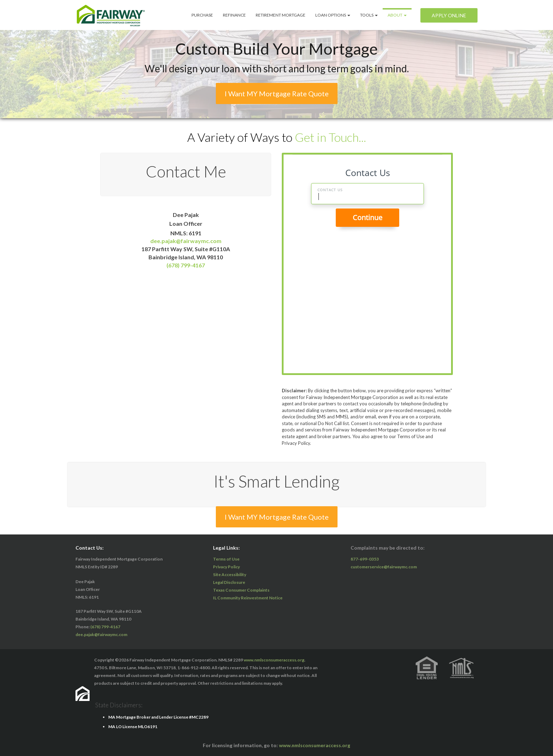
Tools (369, 15)
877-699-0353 (365, 559)
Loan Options (333, 15)
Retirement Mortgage (281, 15)
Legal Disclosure (229, 582)
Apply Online (449, 15)
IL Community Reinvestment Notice (248, 598)
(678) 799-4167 (186, 265)
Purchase (202, 15)
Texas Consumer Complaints (241, 590)
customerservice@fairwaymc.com (384, 567)
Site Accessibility (230, 574)
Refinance (234, 15)
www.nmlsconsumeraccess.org (274, 660)
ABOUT (397, 15)
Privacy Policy (226, 567)
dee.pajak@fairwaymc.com (186, 241)
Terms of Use (226, 559)
